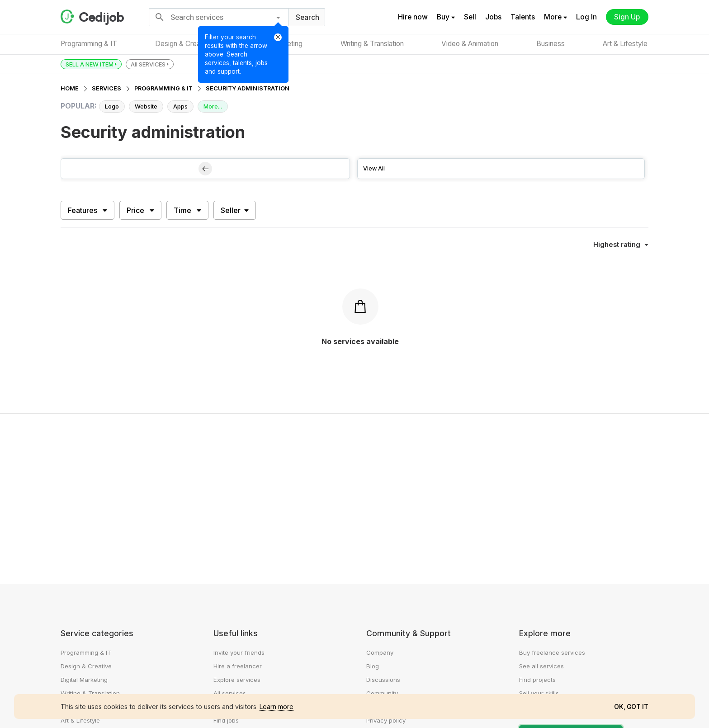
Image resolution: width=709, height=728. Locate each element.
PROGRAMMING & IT (163, 88)
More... (213, 106)
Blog (373, 666)
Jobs (493, 17)
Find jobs (226, 720)
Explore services (237, 680)
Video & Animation (471, 44)
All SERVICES (150, 64)
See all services (541, 666)
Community (382, 693)
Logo (112, 106)
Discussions (383, 680)
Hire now (412, 17)
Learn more (277, 707)
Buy (445, 17)
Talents (522, 17)
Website (146, 106)
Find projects (537, 680)
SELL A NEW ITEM (91, 64)
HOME (70, 88)
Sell (470, 17)
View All (374, 168)
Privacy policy (386, 720)
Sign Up (627, 17)
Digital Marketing (84, 680)
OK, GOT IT (631, 707)
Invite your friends (239, 652)
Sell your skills (539, 693)
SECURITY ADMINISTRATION (248, 88)
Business (551, 44)
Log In (586, 17)
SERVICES (106, 88)
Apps (180, 106)
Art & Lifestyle (626, 44)
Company (380, 652)
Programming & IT (89, 44)
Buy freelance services (552, 652)
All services (230, 693)
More (555, 17)
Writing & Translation (372, 44)
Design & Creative (184, 44)
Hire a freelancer (238, 666)
